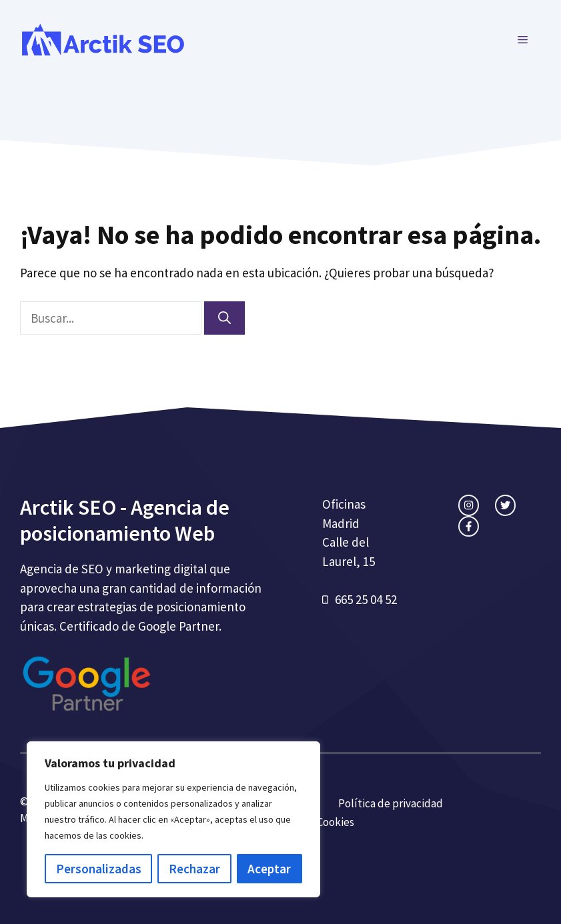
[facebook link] (469, 526)
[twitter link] (505, 505)
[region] (173, 819)
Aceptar (269, 869)
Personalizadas (99, 869)
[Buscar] (224, 318)
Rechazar (194, 869)
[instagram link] (469, 505)
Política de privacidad (391, 803)
